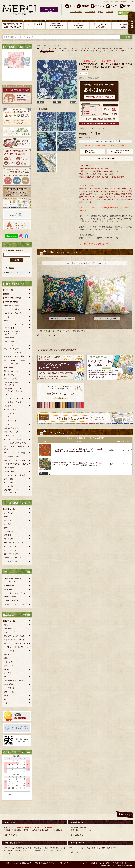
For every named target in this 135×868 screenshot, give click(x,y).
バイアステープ (10, 468)
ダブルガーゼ (9, 424)
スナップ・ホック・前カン (15, 636)
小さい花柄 (9, 483)
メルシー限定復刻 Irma (116, 49)
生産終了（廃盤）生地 (13, 435)
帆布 (6, 320)
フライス (8, 406)
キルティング (9, 328)
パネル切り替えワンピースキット (17, 464)
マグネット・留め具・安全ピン (16, 647)
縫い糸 (7, 669)
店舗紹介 (109, 12)
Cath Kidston (9, 586)
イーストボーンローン (13, 364)
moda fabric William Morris (14, 578)
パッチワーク (9, 688)
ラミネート (9, 317)
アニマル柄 (9, 486)
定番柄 (7, 294)
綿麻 (6, 517)
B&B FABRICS (10, 589)
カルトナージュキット (13, 554)
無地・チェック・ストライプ (15, 604)
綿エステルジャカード (13, 371)
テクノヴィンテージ (12, 413)
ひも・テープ (9, 632)
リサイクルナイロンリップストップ (12, 384)
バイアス (8, 673)
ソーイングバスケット (13, 557)
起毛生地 (8, 535)
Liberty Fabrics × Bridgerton (15, 360)
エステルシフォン (11, 421)
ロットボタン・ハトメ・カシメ (16, 643)
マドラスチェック (11, 432)
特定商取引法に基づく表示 (45, 863)
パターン (8, 703)
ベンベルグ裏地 (10, 409)
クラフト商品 (9, 692)
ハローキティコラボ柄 (13, 439)
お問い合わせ (63, 863)
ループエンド (9, 651)
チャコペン (9, 666)
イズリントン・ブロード (14, 353)
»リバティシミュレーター (47, 335)
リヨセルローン (10, 342)
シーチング (9, 513)
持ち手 (7, 654)
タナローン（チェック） (14, 313)
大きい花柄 (9, 479)
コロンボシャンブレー (13, 428)
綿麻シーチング (10, 368)
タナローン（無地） (12, 309)
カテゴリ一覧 (9, 509)
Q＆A (100, 12)
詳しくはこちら (11, 835)
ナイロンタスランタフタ (14, 398)
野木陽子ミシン (10, 628)
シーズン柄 (9, 290)
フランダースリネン (12, 349)
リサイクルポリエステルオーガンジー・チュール (14, 390)
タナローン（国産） (12, 306)
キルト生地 (9, 531)
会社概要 (6, 863)
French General (10, 597)
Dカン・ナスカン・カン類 (14, 640)
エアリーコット (10, 345)
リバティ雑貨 (9, 471)
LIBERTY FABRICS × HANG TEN (17, 460)
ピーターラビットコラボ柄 (15, 453)
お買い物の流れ (76, 12)
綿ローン (8, 520)
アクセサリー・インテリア (15, 681)
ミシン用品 (9, 662)
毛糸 (6, 625)
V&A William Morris (12, 582)
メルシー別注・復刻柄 (13, 298)
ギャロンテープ (10, 546)
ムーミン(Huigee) (11, 601)
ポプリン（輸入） (11, 379)
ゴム (6, 677)
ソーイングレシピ (11, 561)
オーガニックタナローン (14, 324)
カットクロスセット (12, 457)
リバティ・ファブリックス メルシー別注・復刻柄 (90, 49)
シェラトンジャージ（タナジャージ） (12, 333)
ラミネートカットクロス (14, 543)
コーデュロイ (9, 338)
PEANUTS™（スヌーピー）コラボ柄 (17, 448)
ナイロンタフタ (10, 395)
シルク (7, 417)
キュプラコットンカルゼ (14, 402)
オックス (8, 524)
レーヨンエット (10, 375)
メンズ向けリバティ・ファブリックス (13, 491)
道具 (6, 658)
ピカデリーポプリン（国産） (15, 356)
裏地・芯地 (9, 684)
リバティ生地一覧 (11, 302)
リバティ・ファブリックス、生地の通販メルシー (56, 49)
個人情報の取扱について (22, 863)
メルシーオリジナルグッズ (15, 475)
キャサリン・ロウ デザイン (15, 593)
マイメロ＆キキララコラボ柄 (15, 443)
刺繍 (6, 695)
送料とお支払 (90, 12)
